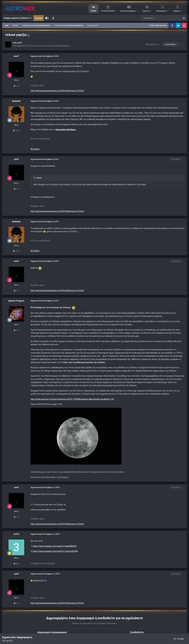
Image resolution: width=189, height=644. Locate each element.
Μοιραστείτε (152, 44)
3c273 (16, 534)
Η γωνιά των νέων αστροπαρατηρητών (52, 46)
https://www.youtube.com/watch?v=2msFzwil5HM (55, 551)
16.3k (16, 130)
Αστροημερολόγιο (108, 11)
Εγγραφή (39, 18)
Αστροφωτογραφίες (128, 11)
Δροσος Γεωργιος (16, 301)
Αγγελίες (146, 11)
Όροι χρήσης (7, 640)
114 (16, 86)
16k (16, 330)
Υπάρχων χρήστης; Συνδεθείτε (18, 18)
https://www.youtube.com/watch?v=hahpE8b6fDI (55, 546)
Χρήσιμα (177, 11)
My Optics (35, 149)
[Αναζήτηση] (152, 18)
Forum (94, 11)
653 (16, 564)
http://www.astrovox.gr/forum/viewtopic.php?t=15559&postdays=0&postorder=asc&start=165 (72, 399)
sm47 (20, 43)
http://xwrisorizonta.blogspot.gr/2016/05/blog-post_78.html (57, 91)
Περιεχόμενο (162, 11)
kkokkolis (16, 101)
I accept (179, 639)
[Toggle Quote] (35, 178)
